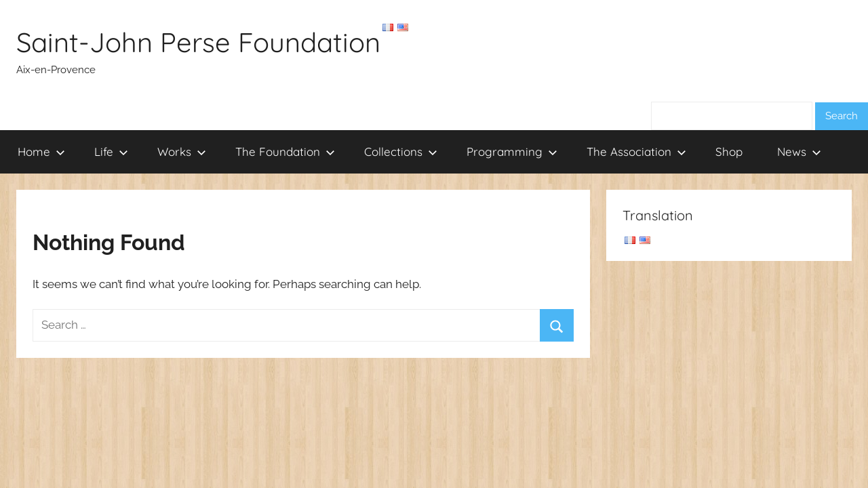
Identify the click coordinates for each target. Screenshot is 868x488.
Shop (729, 151)
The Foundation (285, 151)
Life (111, 151)
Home (41, 151)
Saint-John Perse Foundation (198, 42)
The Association (636, 151)
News (799, 151)
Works (182, 151)
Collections (401, 151)
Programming (512, 151)
